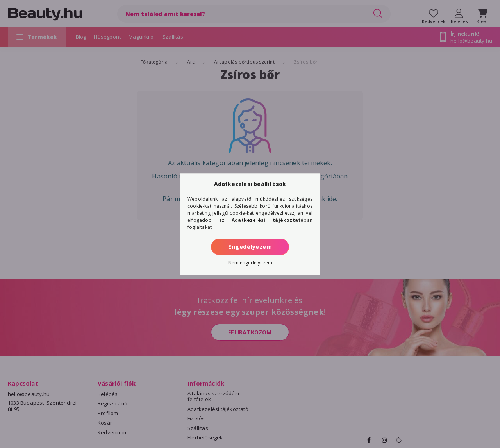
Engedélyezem (250, 247)
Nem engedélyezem (250, 263)
